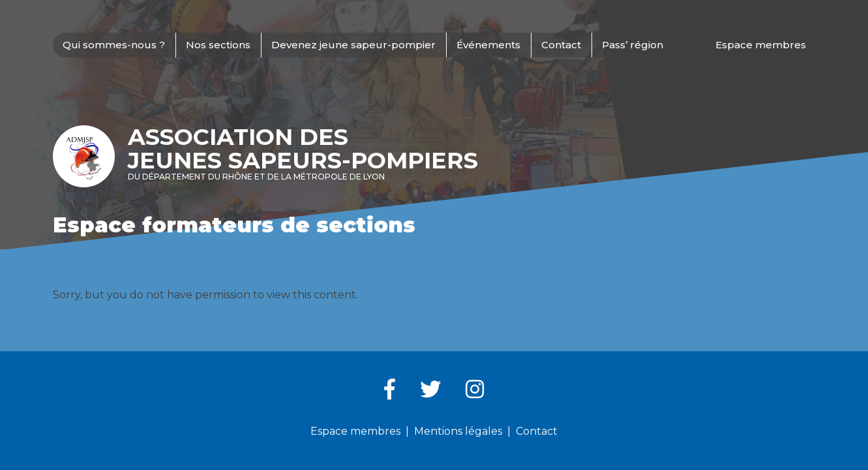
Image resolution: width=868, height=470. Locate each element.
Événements (488, 45)
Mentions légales (458, 431)
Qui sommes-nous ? (114, 45)
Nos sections (218, 45)
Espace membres (761, 45)
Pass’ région (633, 45)
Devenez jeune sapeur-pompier (353, 45)
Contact (561, 45)
